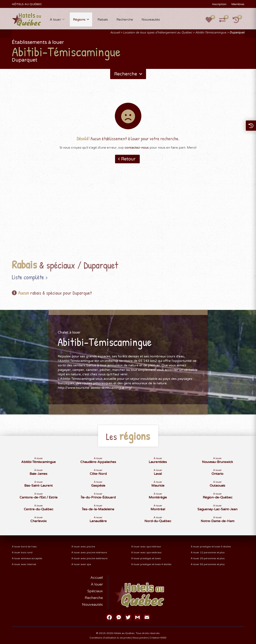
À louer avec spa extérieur (146, 552)
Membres (238, 4)
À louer (55, 20)
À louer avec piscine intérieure (89, 552)
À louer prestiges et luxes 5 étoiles (211, 547)
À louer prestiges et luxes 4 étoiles (151, 564)
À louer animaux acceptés (27, 558)
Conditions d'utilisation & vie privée (110, 638)
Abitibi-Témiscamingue (211, 33)
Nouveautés (151, 20)
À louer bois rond (22, 552)
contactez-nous (137, 148)
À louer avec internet (24, 564)
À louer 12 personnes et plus (208, 552)
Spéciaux (95, 591)
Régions (79, 20)
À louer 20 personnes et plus (208, 558)
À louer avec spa (81, 564)
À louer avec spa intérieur (146, 547)
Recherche (125, 20)
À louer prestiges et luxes (146, 558)
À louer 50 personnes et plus (208, 564)
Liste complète (28, 277)
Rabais (103, 20)
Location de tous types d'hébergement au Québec (157, 33)
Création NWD (158, 638)
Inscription (219, 4)
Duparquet (237, 33)
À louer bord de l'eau (24, 547)
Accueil (115, 33)
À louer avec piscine (83, 547)
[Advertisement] (128, 218)
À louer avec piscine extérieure (89, 558)
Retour (128, 159)
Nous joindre (140, 638)
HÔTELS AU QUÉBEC (27, 4)
